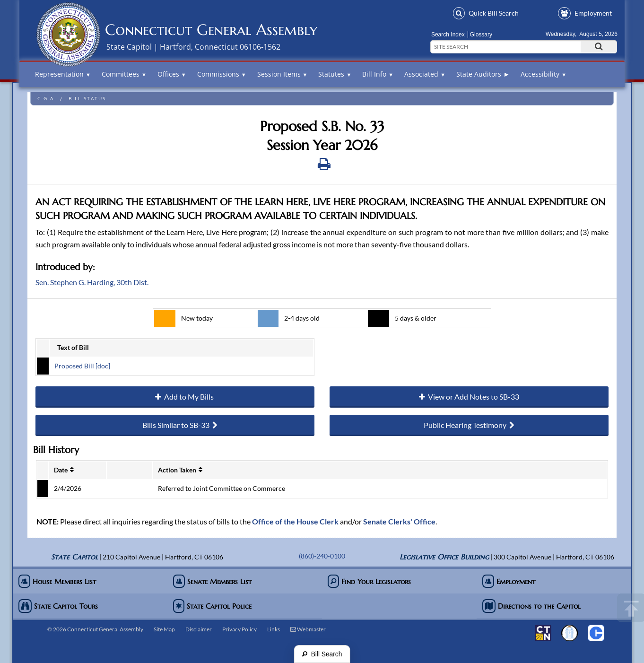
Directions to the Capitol (531, 606)
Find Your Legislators (369, 581)
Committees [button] (124, 74)
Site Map (164, 629)
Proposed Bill (74, 366)
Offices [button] (172, 74)
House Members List (57, 581)
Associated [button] (425, 74)
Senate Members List (212, 581)
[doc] (102, 366)
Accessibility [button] (544, 74)
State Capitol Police (212, 606)
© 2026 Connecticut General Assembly (95, 629)
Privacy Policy (239, 629)
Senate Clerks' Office (399, 521)
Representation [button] (63, 74)
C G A (46, 99)
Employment (585, 13)
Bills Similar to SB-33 (175, 425)
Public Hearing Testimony (469, 425)
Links (274, 629)
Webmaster (308, 629)
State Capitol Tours (58, 606)
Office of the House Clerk (295, 521)
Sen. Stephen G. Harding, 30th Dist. (92, 282)
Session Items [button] (283, 74)
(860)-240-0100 (322, 556)
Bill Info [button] (378, 74)
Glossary (481, 35)
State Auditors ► (483, 74)
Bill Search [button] (486, 13)
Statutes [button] (335, 74)
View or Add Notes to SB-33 (469, 397)
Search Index (448, 35)
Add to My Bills (175, 397)
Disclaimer (199, 629)
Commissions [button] (222, 74)
